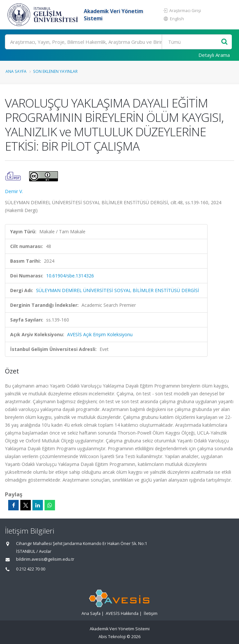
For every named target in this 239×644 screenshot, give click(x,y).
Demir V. (14, 191)
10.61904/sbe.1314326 (70, 276)
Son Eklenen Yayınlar (55, 71)
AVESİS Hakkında (122, 613)
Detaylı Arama (214, 55)
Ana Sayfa (16, 71)
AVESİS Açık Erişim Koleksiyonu (100, 334)
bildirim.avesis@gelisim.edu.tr (45, 559)
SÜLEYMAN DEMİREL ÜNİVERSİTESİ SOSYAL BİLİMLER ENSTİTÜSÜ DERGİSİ (118, 290)
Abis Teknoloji (112, 637)
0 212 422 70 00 (31, 569)
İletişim (151, 613)
